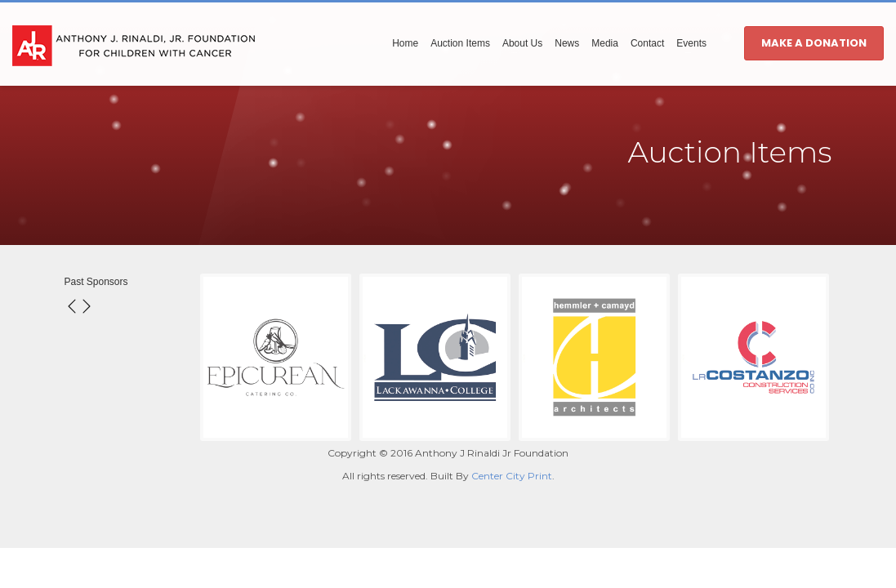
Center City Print (512, 476)
